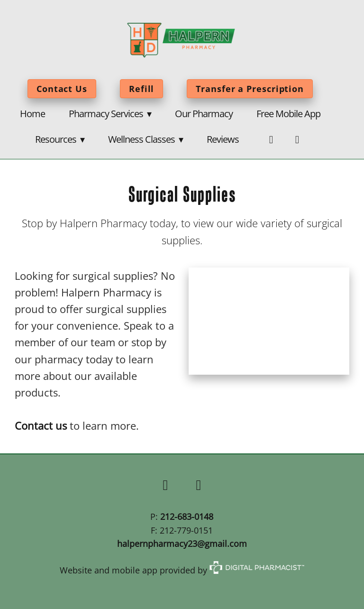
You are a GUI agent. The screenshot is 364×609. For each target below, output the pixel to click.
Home (32, 113)
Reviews (223, 139)
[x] (199, 485)
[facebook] (271, 140)
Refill (141, 89)
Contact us (41, 426)
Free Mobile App (288, 113)
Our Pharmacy (204, 113)
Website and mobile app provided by (182, 570)
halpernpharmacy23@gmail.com (182, 544)
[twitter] (297, 140)
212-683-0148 (187, 517)
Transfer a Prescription (250, 89)
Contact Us (62, 89)
